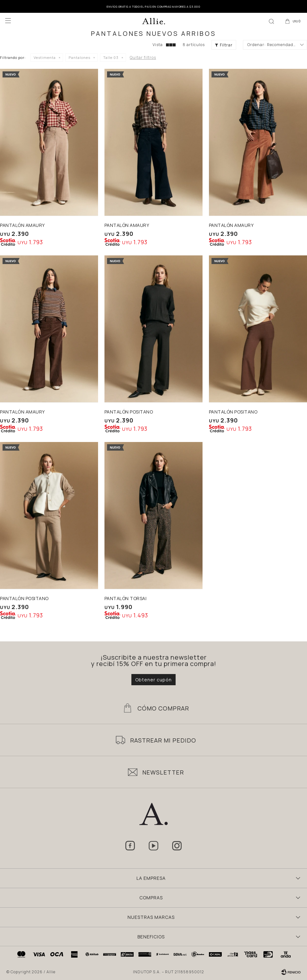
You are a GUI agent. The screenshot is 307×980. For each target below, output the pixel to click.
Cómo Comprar (163, 708)
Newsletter (163, 772)
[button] (271, 21)
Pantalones (79, 57)
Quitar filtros (143, 57)
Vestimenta (45, 57)
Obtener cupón (153, 680)
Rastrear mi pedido (163, 740)
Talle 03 (111, 57)
